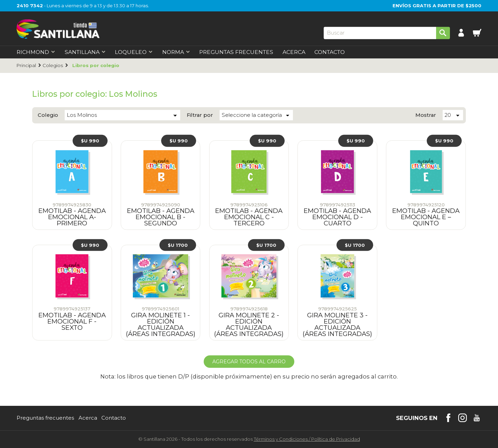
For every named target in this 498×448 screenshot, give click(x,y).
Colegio (48, 115)
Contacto (330, 52)
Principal (26, 66)
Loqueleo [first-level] (134, 52)
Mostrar (426, 115)
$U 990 (90, 141)
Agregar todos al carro (249, 362)
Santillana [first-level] (85, 52)
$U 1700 (178, 245)
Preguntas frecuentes (45, 418)
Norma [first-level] (176, 52)
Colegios (53, 66)
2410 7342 (30, 6)
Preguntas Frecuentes (236, 52)
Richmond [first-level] (36, 52)
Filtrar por (200, 115)
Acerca (294, 52)
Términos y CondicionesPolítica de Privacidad (307, 439)
